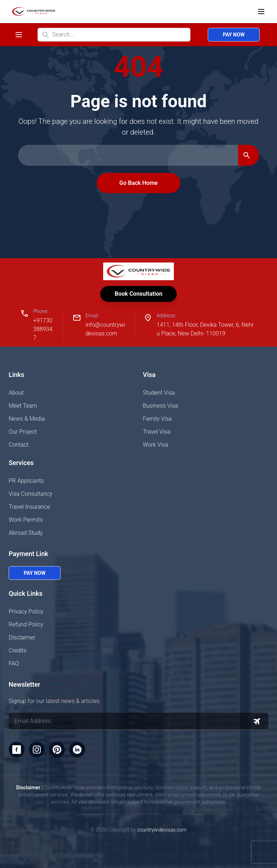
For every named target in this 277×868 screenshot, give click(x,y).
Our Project (23, 432)
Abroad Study (26, 533)
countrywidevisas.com (162, 830)
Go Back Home (138, 183)
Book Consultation (138, 294)
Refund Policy (26, 624)
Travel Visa (157, 432)
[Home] (32, 12)
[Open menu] (261, 12)
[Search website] (114, 35)
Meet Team (23, 406)
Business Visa (161, 406)
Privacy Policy (26, 611)
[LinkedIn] (77, 750)
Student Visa (159, 393)
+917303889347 (43, 329)
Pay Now (234, 35)
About (16, 393)
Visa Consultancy (30, 494)
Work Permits (26, 520)
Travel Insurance (29, 507)
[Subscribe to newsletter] (257, 721)
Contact (19, 445)
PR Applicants (26, 481)
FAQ (14, 663)
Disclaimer (22, 637)
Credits (18, 650)
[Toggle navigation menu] (19, 35)
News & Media (27, 419)
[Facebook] (17, 750)
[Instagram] (37, 750)
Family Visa (157, 419)
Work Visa (155, 445)
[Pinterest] (57, 750)
